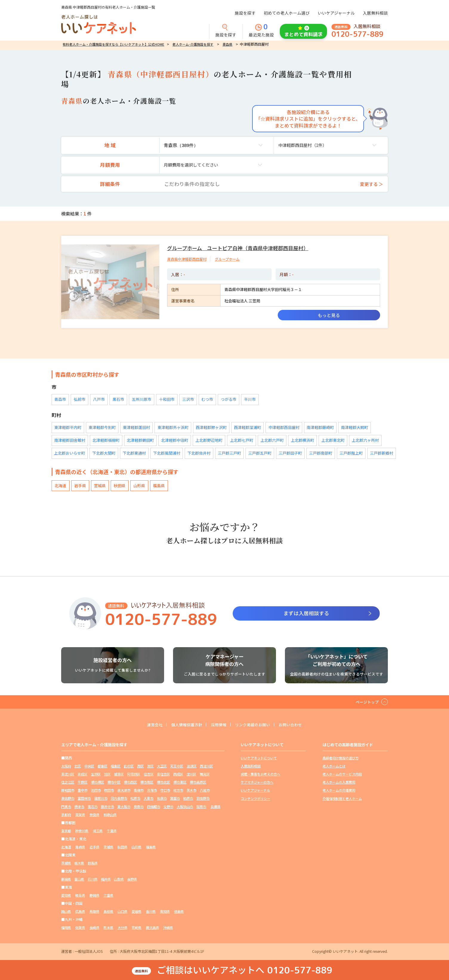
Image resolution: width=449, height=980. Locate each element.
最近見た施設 (261, 31)
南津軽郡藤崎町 (320, 428)
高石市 (142, 810)
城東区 (142, 778)
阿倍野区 (158, 778)
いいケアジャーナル (336, 13)
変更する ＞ (370, 184)
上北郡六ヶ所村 (365, 441)
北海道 (60, 486)
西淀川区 (68, 778)
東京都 (67, 834)
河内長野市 (167, 802)
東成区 (102, 778)
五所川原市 (139, 400)
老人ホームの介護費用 (340, 794)
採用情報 (218, 729)
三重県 (112, 899)
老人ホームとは (335, 770)
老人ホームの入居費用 (340, 786)
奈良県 (163, 818)
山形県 (135, 486)
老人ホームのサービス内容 (344, 778)
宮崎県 (143, 931)
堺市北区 (201, 786)
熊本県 (112, 931)
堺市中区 (147, 786)
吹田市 (153, 794)
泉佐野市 (111, 802)
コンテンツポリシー (257, 802)
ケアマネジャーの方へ (259, 786)
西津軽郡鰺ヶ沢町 (211, 428)
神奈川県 (84, 834)
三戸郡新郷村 (382, 454)
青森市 (60, 400)
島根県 (112, 915)
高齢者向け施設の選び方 (342, 762)
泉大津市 (169, 794)
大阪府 (67, 770)
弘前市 (79, 400)
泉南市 (192, 810)
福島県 (154, 486)
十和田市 (164, 400)
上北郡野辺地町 (209, 441)
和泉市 (214, 802)
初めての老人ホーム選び (287, 13)
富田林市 (129, 802)
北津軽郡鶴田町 (140, 441)
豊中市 (124, 794)
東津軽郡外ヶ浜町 (173, 428)
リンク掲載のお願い (255, 729)
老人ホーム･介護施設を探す (193, 44)
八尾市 (95, 802)
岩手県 (79, 486)
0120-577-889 (357, 34)
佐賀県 (82, 931)
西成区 (206, 778)
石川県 (95, 883)
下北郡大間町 (104, 454)
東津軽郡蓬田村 (136, 428)
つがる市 (224, 400)
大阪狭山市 (84, 818)
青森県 (227, 44)
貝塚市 (199, 794)
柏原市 (81, 810)
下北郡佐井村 (199, 454)
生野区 (117, 778)
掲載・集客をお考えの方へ (262, 778)
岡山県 (67, 915)
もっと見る (329, 315)
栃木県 (81, 867)
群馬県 (95, 867)
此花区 (135, 770)
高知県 (173, 915)
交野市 (67, 818)
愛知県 (67, 899)
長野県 (138, 883)
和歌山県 (180, 818)
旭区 (129, 778)
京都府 (133, 818)
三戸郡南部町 (321, 454)
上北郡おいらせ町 (70, 454)
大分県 (128, 931)
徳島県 (189, 915)
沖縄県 (177, 931)
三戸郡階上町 (351, 454)
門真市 (113, 810)
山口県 (128, 915)
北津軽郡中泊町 (175, 441)
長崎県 (97, 931)
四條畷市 (208, 810)
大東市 (199, 802)
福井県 (109, 883)
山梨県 (124, 883)
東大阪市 (176, 810)
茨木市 (81, 802)
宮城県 (98, 486)
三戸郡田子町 (291, 454)
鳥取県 (97, 915)
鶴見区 (81, 786)
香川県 (158, 915)
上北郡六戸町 (272, 441)
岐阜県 (82, 899)
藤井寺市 (158, 810)
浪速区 (203, 770)
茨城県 (67, 867)
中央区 (92, 770)
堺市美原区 (88, 794)
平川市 (245, 400)
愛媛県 (143, 915)
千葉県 (116, 834)
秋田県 (117, 486)
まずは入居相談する (306, 614)
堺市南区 (183, 786)
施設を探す (245, 13)
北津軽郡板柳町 (106, 441)
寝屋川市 (147, 802)
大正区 (171, 770)
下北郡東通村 (135, 454)
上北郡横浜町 (302, 441)
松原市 (185, 802)
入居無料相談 (375, 13)
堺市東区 (68, 794)
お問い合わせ (295, 729)
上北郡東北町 (333, 441)
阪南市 (102, 818)
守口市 (214, 794)
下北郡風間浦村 (167, 454)
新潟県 (67, 883)
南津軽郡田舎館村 (70, 441)
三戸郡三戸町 (230, 454)
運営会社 (150, 729)
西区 (147, 770)
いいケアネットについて (260, 762)
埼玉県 (101, 834)
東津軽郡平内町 (68, 428)
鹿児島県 (160, 931)
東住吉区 (190, 778)
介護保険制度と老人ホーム (344, 802)
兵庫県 (118, 818)
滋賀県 (148, 818)
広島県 (82, 915)
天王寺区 (187, 770)
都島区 (106, 770)
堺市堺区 (129, 786)
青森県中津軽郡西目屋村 (188, 259)
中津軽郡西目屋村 (283, 428)
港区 (158, 770)
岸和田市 (108, 794)
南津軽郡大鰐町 (354, 428)
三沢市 (185, 400)
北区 (79, 770)
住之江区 (97, 786)
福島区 (121, 770)
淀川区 (67, 786)
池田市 (138, 794)
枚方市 (67, 802)
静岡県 (97, 899)
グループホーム (232, 259)
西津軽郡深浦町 (247, 428)
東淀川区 (86, 778)
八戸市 (98, 400)
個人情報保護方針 (184, 729)
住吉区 (174, 778)
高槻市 (185, 794)
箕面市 (67, 810)
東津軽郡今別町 (102, 428)
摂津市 (128, 810)
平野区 (113, 786)
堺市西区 (165, 786)
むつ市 (203, 400)
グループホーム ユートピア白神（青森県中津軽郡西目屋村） (242, 248)
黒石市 (117, 400)
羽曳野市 (97, 810)
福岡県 (67, 931)
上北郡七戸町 (241, 441)
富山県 (81, 883)
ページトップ (366, 705)
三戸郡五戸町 (260, 454)
